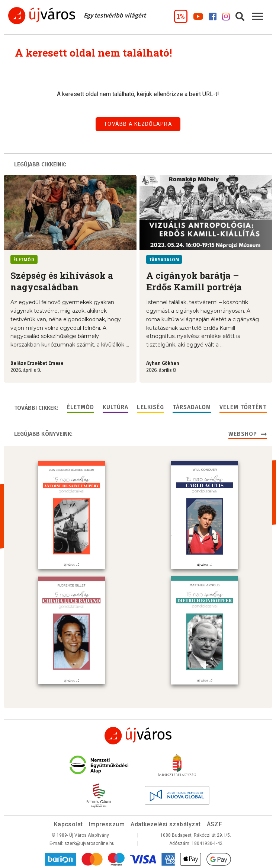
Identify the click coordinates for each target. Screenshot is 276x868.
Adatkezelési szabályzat (166, 823)
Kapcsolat (68, 823)
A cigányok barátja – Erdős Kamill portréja (194, 281)
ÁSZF (215, 823)
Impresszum (107, 823)
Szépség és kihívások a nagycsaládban (62, 281)
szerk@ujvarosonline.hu (89, 842)
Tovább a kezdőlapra (138, 124)
